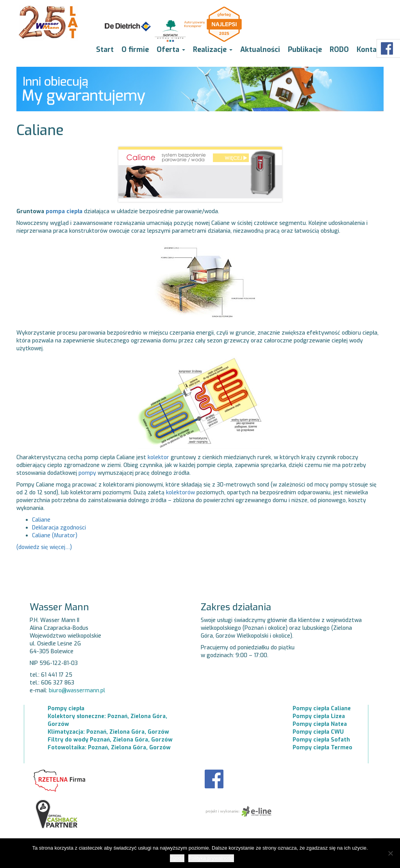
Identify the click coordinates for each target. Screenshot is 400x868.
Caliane (41, 520)
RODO (339, 50)
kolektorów (180, 493)
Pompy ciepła (66, 708)
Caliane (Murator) (55, 536)
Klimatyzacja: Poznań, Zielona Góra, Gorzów (108, 732)
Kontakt (370, 50)
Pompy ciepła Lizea (319, 716)
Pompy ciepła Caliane (322, 708)
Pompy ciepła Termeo (322, 748)
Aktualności (260, 50)
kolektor (158, 457)
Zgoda (177, 858)
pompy (87, 473)
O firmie (135, 50)
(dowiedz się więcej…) (44, 547)
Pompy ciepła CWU (318, 732)
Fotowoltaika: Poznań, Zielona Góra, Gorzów (109, 748)
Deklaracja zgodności (59, 528)
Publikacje (305, 50)
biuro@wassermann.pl (77, 691)
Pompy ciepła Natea (320, 724)
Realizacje (213, 50)
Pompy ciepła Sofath (321, 740)
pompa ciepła (64, 211)
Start (105, 50)
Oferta (171, 50)
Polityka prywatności (211, 858)
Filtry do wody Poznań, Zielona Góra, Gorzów (110, 740)
